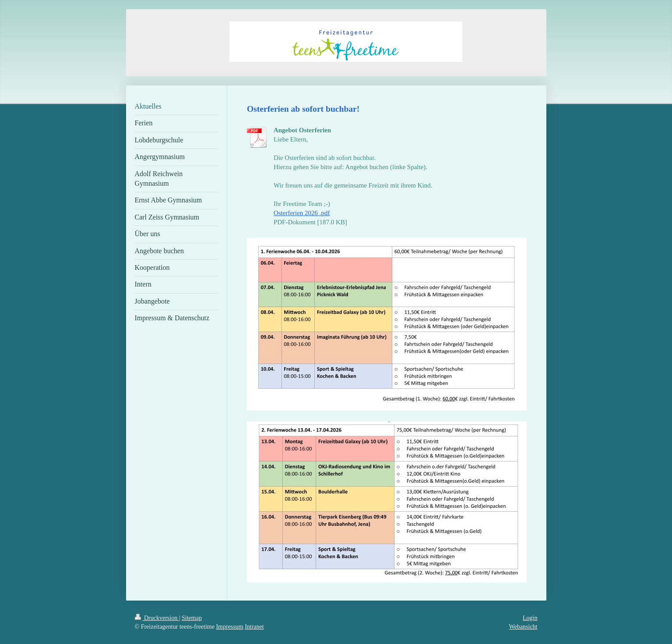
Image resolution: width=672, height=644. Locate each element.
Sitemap (192, 618)
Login (530, 618)
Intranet (254, 627)
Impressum (229, 627)
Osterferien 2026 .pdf (302, 213)
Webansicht (523, 627)
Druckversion (157, 618)
